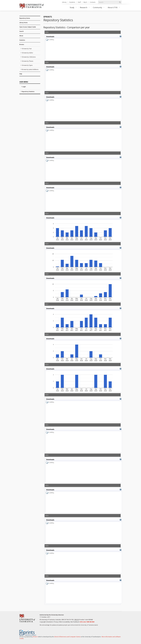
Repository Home (25, 18)
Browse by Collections (29, 57)
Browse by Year (27, 49)
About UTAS (114, 7)
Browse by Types (27, 65)
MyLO (85, 2)
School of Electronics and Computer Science (67, 637)
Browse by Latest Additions (30, 69)
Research (85, 7)
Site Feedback (75, 622)
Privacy (56, 622)
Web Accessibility (64, 622)
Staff (79, 2)
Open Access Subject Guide (28, 27)
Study (73, 7)
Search (21, 31)
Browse (22, 44)
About (21, 36)
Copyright (43, 622)
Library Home (23, 23)
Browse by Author (27, 53)
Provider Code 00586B (84, 620)
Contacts (93, 2)
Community (99, 7)
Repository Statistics (28, 92)
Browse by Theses (28, 61)
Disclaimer (50, 622)
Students (72, 2)
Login (24, 87)
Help (21, 74)
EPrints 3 (35, 637)
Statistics (22, 40)
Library (64, 2)
